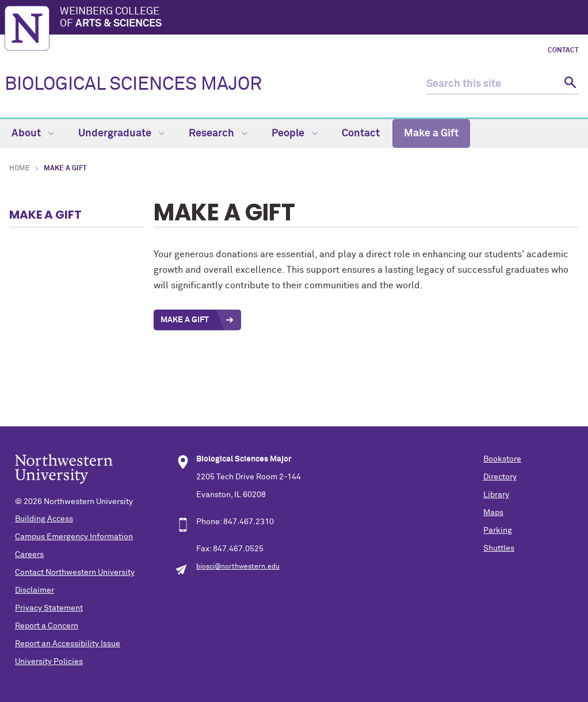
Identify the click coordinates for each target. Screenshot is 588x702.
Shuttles (499, 548)
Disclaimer (35, 590)
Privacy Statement (49, 608)
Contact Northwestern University (75, 573)
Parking (498, 531)
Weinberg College (322, 18)
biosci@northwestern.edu (238, 567)
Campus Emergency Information (74, 537)
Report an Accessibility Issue (68, 644)
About (33, 133)
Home (20, 169)
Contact (563, 51)
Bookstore (502, 459)
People (295, 133)
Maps (493, 513)
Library (496, 495)
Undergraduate (121, 133)
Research (218, 133)
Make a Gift (431, 133)
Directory (500, 477)
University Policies (49, 662)
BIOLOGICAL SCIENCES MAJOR (133, 85)
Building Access (44, 519)
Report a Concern (47, 626)
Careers (29, 555)
